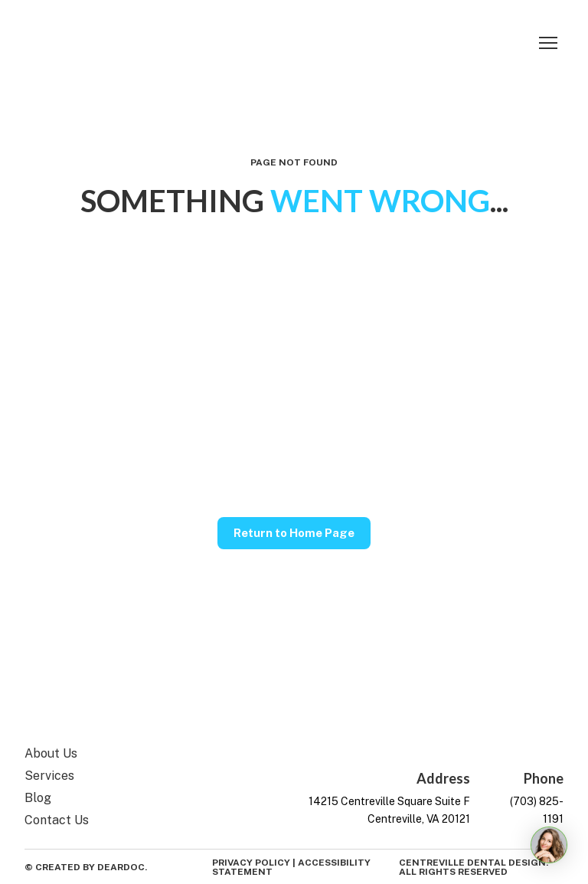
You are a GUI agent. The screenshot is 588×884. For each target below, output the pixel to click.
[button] (294, 533)
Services (49, 776)
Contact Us (57, 820)
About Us (51, 753)
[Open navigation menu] (548, 43)
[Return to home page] (74, 43)
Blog (38, 798)
